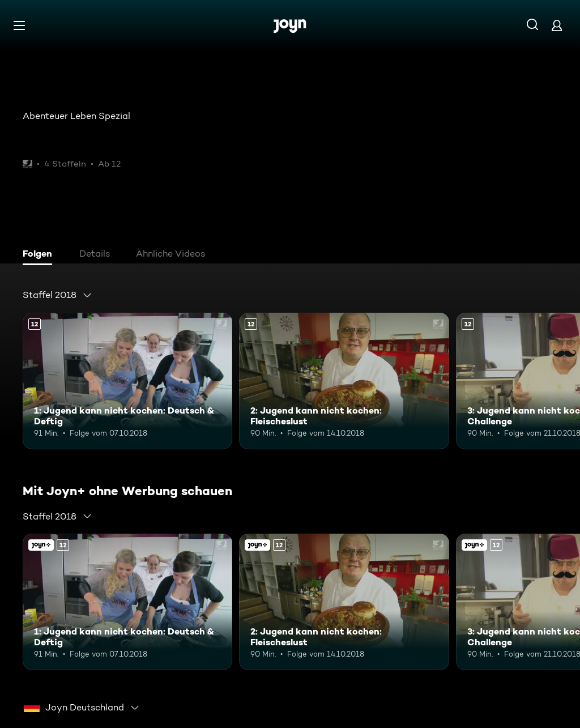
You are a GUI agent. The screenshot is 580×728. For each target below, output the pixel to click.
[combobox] (57, 295)
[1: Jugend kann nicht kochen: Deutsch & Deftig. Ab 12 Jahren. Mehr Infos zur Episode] (127, 381)
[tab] (40, 255)
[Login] (557, 25)
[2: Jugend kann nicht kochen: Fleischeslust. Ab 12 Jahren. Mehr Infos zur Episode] (344, 381)
